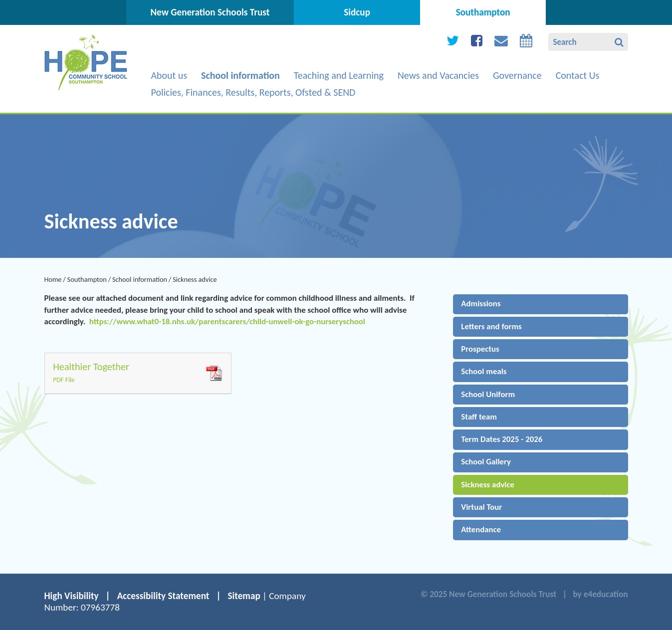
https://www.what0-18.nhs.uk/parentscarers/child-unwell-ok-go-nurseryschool (227, 321)
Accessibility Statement (163, 596)
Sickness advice (195, 279)
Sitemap (244, 596)
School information (140, 279)
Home (53, 279)
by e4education (600, 594)
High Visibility (72, 596)
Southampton (87, 279)
